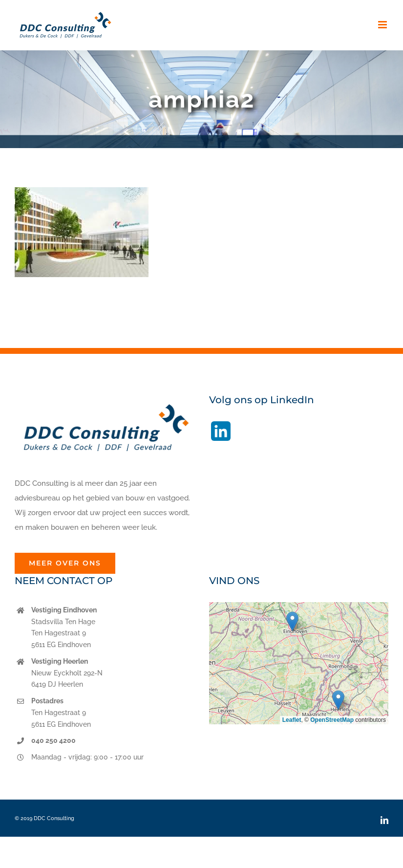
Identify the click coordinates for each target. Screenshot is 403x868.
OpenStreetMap (332, 720)
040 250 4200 (53, 740)
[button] (292, 621)
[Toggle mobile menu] (383, 25)
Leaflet (292, 720)
